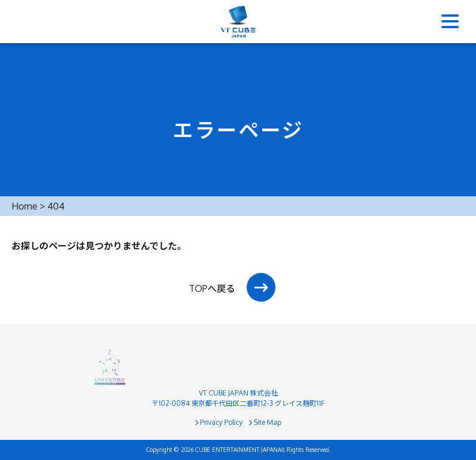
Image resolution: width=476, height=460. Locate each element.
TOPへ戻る (212, 288)
